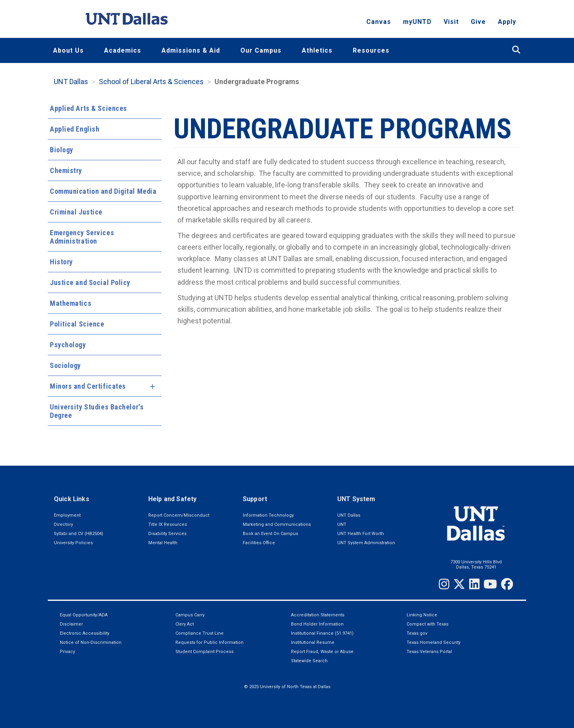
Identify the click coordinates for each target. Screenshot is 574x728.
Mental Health (163, 543)
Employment (67, 515)
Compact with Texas (428, 624)
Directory (63, 524)
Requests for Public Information (209, 642)
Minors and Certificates (88, 386)
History (61, 262)
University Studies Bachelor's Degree (97, 411)
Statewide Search (309, 661)
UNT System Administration (366, 543)
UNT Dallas (71, 82)
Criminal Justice (76, 212)
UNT (342, 524)
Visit (451, 22)
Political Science (77, 324)
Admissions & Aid (191, 50)
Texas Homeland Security (433, 642)
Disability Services (167, 534)
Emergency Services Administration (82, 237)
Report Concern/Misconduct (179, 515)
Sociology (65, 365)
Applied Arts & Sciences (88, 108)
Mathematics (71, 303)
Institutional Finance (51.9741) (322, 633)
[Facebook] (507, 584)
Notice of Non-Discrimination (91, 642)
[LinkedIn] (474, 584)
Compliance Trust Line (200, 633)
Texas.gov (417, 633)
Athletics (317, 50)
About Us (68, 50)
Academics (123, 50)
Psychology (68, 345)
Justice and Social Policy (90, 282)
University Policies (73, 543)
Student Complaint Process (204, 652)
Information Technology (268, 515)
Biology (62, 150)
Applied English (75, 129)
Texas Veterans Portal (429, 652)
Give (478, 22)
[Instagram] (444, 584)
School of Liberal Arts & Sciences (151, 82)
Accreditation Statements (318, 615)
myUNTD (417, 22)
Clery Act (185, 624)
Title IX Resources (168, 524)
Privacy (67, 652)
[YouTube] (490, 584)
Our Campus (261, 50)
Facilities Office (259, 543)
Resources (371, 50)
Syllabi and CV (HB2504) (79, 534)
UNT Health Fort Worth (361, 534)
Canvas (379, 22)
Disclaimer (71, 624)
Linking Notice (422, 615)
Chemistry (66, 170)
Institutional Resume (313, 642)
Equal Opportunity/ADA (84, 615)
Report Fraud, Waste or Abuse (322, 652)
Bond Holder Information (317, 624)
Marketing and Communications (277, 524)
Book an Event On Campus (270, 534)
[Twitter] (459, 584)
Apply (507, 22)
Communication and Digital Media (103, 191)
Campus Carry (190, 615)
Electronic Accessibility (85, 633)
